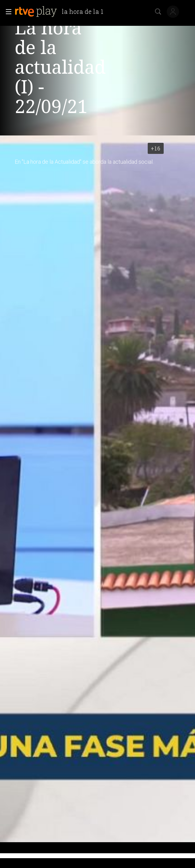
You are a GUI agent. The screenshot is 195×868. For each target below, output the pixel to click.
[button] (7, 12)
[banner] (62, 12)
